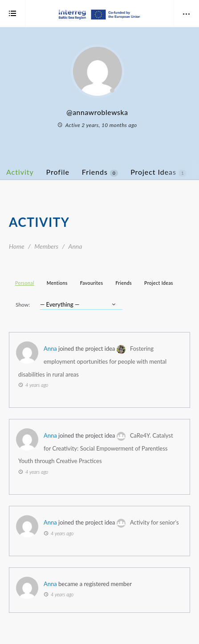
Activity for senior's (154, 522)
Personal (25, 283)
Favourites (92, 283)
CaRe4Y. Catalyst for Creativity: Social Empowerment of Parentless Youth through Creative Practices (96, 448)
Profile (58, 172)
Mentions (57, 283)
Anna (50, 349)
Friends (100, 172)
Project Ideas (158, 172)
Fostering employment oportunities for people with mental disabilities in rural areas (92, 361)
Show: (23, 305)
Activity (20, 172)
